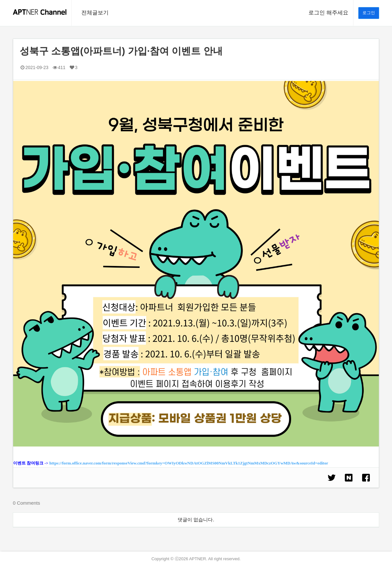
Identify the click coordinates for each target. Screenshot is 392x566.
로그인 (369, 13)
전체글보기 (95, 13)
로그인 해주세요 (328, 13)
